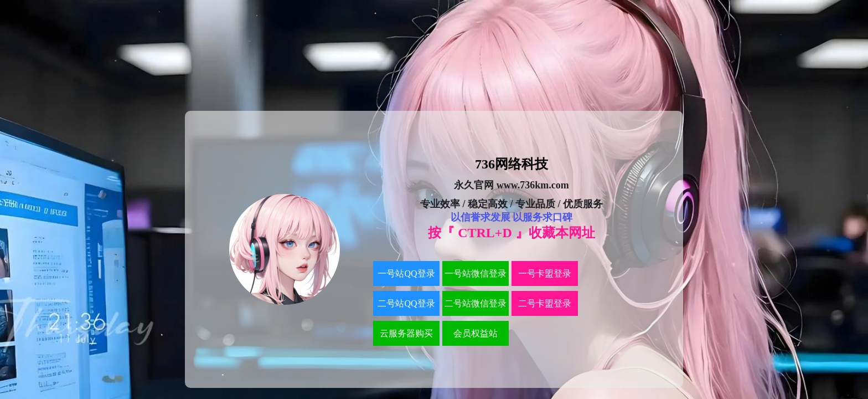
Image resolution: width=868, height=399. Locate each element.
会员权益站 (476, 333)
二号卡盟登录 (545, 303)
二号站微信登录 (476, 303)
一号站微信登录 (476, 273)
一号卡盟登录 (545, 273)
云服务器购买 (406, 333)
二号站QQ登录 (406, 303)
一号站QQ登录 (406, 273)
